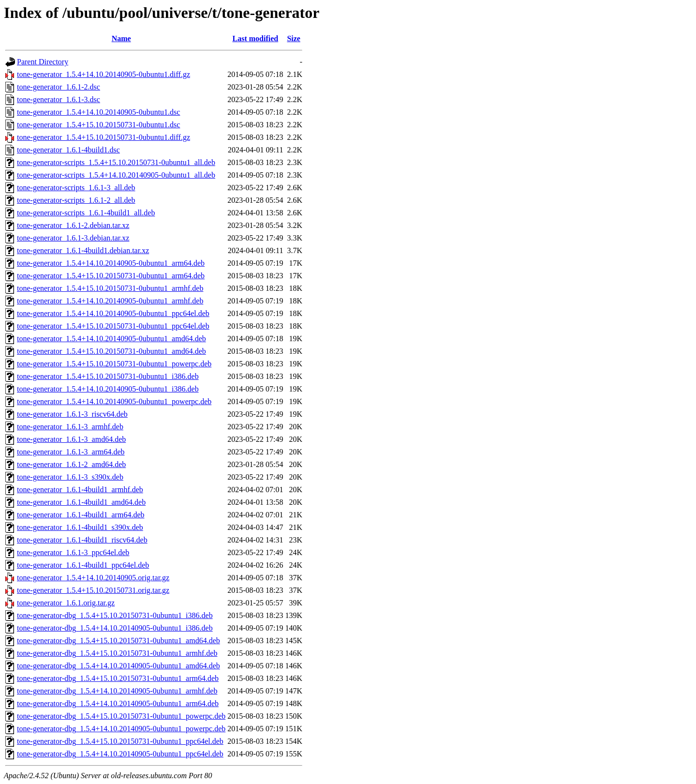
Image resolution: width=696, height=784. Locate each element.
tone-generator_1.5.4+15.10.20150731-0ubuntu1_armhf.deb (110, 288)
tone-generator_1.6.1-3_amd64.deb (71, 439)
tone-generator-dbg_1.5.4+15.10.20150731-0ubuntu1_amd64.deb (118, 641)
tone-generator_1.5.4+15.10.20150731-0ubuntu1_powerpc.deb (114, 364)
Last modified (256, 38)
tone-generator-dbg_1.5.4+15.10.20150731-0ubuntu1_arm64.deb (118, 678)
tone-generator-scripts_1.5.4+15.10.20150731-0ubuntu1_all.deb (116, 162)
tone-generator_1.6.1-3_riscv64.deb (72, 414)
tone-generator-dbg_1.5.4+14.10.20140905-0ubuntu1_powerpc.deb (121, 729)
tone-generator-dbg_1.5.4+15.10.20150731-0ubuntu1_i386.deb (115, 615)
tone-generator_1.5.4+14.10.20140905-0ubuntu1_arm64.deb (111, 263)
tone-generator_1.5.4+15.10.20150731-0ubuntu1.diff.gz (104, 137)
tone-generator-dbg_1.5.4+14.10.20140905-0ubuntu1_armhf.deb (117, 691)
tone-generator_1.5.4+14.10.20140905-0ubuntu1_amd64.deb (111, 339)
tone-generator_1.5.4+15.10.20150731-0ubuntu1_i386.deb (108, 376)
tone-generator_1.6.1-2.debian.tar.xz (73, 225)
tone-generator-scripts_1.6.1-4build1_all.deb (86, 213)
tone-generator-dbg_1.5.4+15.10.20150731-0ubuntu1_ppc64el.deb (120, 741)
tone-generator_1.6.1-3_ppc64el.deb (73, 552)
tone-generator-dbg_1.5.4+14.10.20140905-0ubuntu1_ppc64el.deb (120, 754)
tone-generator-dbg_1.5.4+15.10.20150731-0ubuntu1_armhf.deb (117, 653)
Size (294, 38)
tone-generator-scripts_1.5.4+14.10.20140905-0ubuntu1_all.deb (116, 175)
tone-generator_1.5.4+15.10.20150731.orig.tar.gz (93, 590)
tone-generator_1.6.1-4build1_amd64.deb (81, 502)
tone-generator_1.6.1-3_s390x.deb (70, 477)
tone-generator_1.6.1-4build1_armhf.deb (80, 490)
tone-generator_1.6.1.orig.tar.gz (66, 603)
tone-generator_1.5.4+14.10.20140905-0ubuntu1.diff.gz (104, 74)
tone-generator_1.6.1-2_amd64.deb (71, 464)
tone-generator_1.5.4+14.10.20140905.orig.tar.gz (93, 578)
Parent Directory (43, 62)
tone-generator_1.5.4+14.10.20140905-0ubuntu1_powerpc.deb (114, 401)
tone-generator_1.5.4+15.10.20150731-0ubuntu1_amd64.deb (111, 351)
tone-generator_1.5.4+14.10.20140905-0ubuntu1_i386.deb (108, 389)
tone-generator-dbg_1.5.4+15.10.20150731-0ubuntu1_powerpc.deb (121, 716)
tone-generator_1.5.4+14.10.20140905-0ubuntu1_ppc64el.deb (113, 313)
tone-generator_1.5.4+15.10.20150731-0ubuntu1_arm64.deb (111, 276)
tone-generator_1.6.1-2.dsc (59, 87)
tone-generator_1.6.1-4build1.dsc (68, 150)
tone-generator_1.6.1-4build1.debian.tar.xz (83, 250)
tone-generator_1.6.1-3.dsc (59, 99)
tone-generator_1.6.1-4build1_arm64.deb (81, 515)
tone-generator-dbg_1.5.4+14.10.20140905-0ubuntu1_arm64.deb (118, 703)
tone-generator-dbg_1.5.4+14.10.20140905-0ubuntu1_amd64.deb (118, 666)
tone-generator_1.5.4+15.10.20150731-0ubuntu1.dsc (98, 125)
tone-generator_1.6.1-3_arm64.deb (71, 452)
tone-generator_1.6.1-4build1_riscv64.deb (82, 540)
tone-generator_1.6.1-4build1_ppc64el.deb (83, 565)
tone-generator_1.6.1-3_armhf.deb (70, 427)
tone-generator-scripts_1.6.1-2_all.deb (76, 200)
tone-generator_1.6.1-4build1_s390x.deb (80, 527)
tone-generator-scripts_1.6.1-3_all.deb (76, 188)
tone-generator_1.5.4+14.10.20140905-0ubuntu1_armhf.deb (110, 301)
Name (121, 38)
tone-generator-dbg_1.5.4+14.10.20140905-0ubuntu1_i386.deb (115, 628)
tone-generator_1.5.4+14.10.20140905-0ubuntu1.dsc (98, 112)
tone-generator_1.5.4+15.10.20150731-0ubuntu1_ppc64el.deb (113, 326)
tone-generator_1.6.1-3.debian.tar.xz (73, 238)
